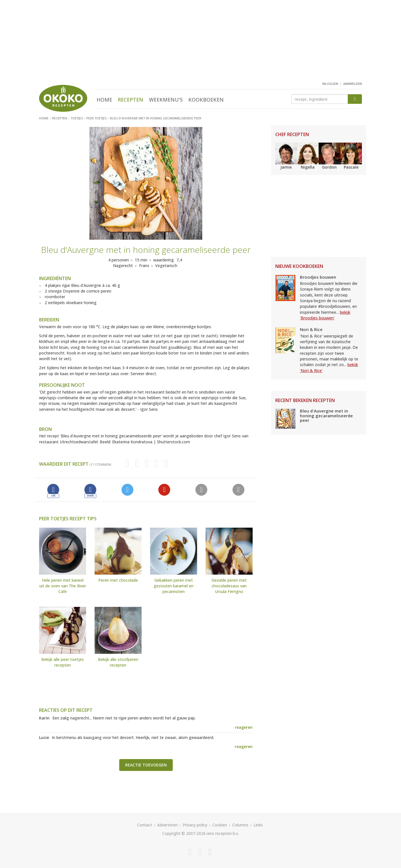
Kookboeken (206, 100)
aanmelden (353, 84)
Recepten (131, 100)
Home (104, 100)
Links (258, 825)
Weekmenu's (166, 100)
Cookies (220, 825)
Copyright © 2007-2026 (184, 833)
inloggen (330, 84)
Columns (240, 825)
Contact (145, 825)
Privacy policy (195, 825)
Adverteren (167, 825)
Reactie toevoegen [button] (146, 765)
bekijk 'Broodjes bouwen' (325, 315)
